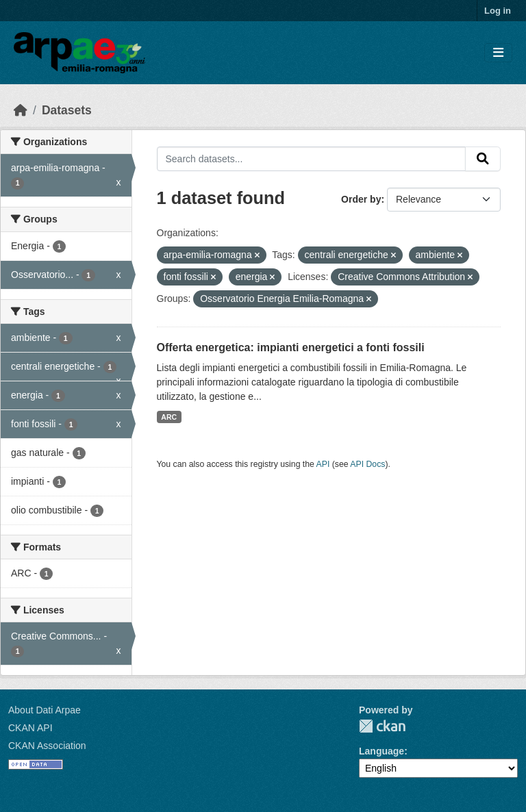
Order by (361, 199)
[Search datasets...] (312, 159)
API (323, 464)
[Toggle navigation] (498, 53)
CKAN (382, 726)
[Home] (21, 110)
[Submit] (483, 159)
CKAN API (30, 728)
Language (381, 751)
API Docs (367, 464)
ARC (169, 417)
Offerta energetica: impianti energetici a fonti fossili (291, 347)
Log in (498, 11)
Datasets (67, 110)
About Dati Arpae (45, 710)
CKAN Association (47, 746)
